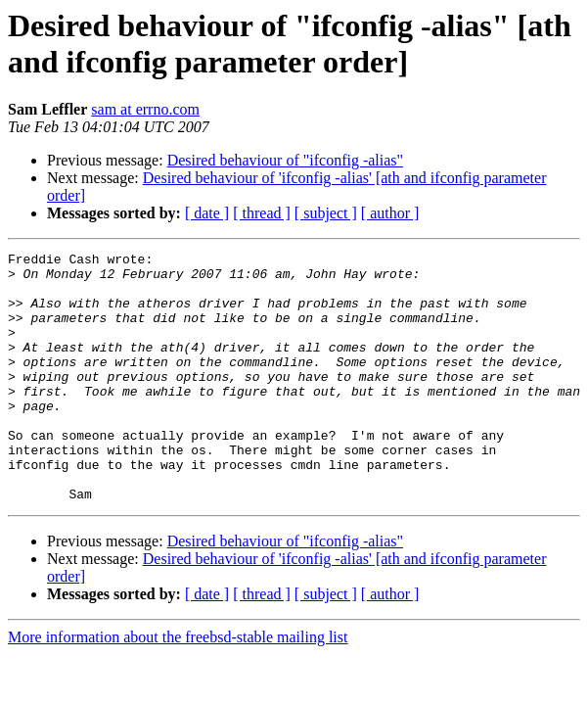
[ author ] (390, 213)
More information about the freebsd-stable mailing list (178, 687)
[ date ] (207, 213)
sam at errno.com (145, 109)
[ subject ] (326, 213)
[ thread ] (262, 213)
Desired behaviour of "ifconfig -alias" (285, 160)
